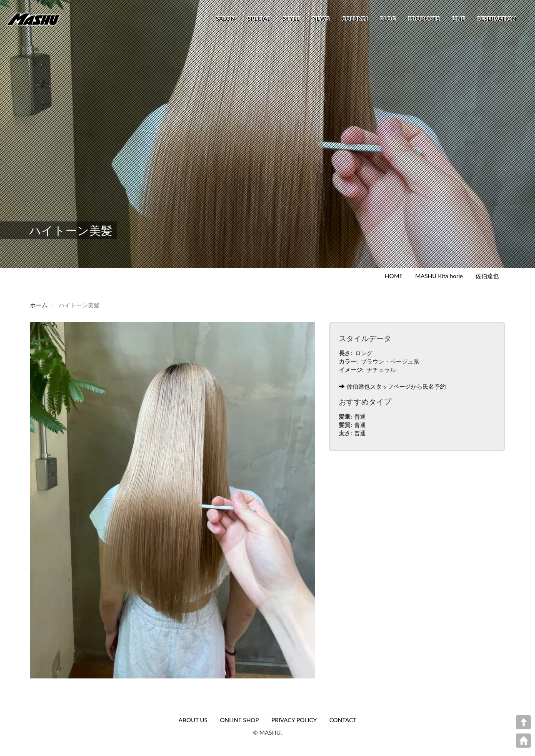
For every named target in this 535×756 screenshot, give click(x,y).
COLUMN (355, 19)
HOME (394, 276)
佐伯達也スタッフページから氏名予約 (392, 386)
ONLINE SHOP (239, 720)
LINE (458, 19)
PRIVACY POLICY (294, 720)
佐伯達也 (487, 276)
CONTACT (343, 720)
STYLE (291, 19)
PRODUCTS (424, 19)
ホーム (39, 305)
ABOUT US (193, 720)
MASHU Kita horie (439, 276)
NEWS (321, 19)
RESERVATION (497, 19)
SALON (225, 19)
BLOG (388, 19)
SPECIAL (259, 19)
